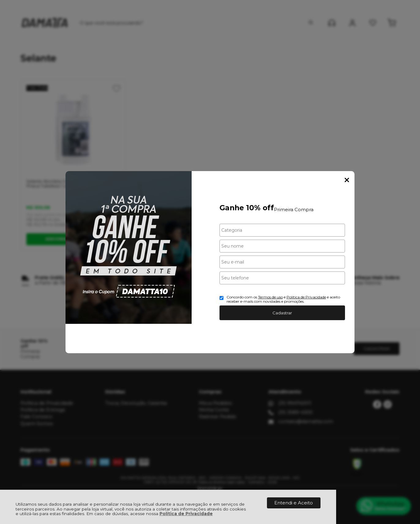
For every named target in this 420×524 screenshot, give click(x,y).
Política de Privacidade (186, 514)
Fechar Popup (347, 180)
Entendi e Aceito (294, 503)
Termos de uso (270, 297)
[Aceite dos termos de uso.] (221, 298)
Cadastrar (282, 313)
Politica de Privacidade (306, 297)
